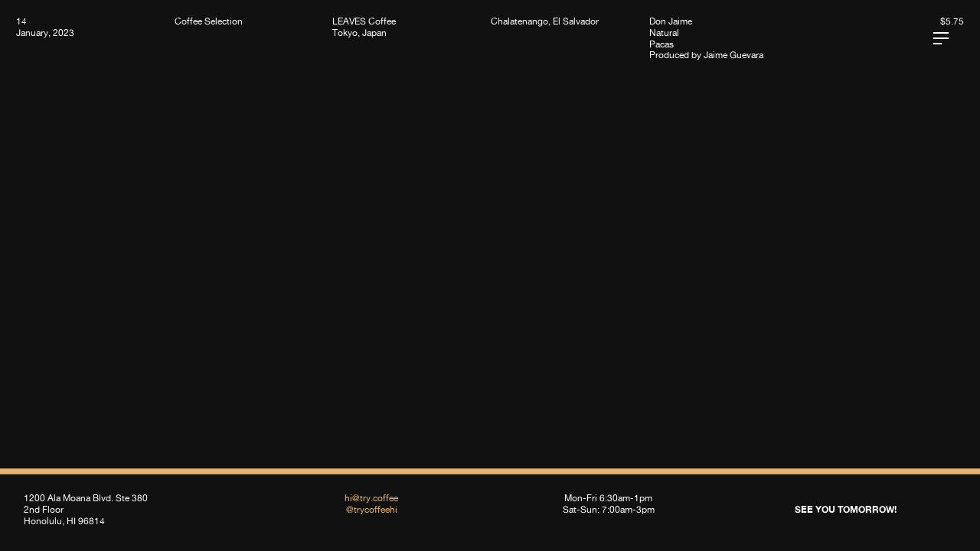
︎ (941, 39)
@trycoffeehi (372, 509)
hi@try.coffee (371, 498)
